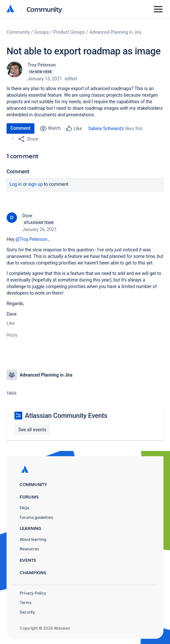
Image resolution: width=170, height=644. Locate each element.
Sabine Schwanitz (106, 128)
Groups (42, 32)
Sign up (36, 184)
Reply (12, 335)
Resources (29, 549)
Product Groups (69, 32)
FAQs (24, 508)
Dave (27, 216)
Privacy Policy (33, 593)
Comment (20, 128)
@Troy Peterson (31, 239)
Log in (16, 184)
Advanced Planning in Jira (115, 32)
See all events (32, 430)
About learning (33, 539)
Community (44, 9)
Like (11, 323)
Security (27, 612)
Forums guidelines (36, 517)
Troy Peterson (42, 65)
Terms (26, 603)
